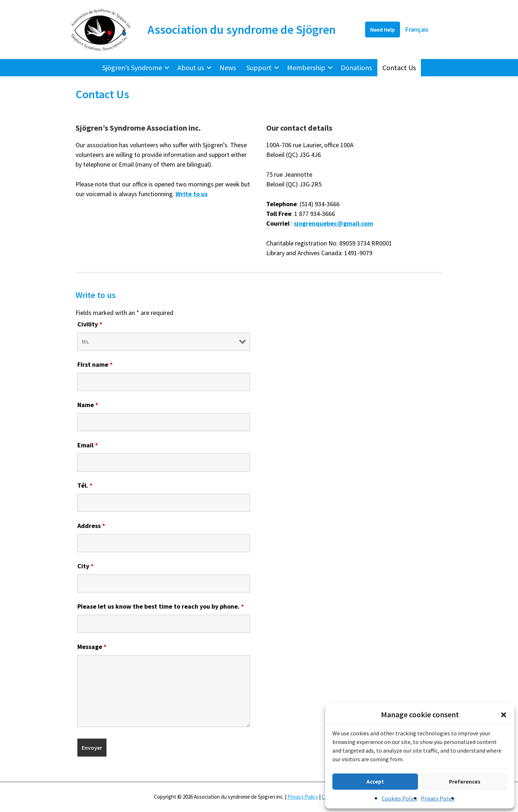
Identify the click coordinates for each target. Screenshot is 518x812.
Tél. (85, 485)
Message (92, 647)
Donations (356, 67)
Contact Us (399, 67)
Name (88, 405)
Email (88, 445)
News (228, 67)
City (85, 566)
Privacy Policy (438, 798)
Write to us (192, 194)
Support (259, 67)
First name (95, 364)
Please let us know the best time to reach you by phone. (161, 606)
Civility (90, 324)
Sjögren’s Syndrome (132, 67)
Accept (375, 782)
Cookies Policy (399, 798)
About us (191, 67)
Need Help (383, 30)
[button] (504, 715)
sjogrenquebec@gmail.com (333, 223)
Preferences (465, 782)
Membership (306, 67)
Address (91, 526)
